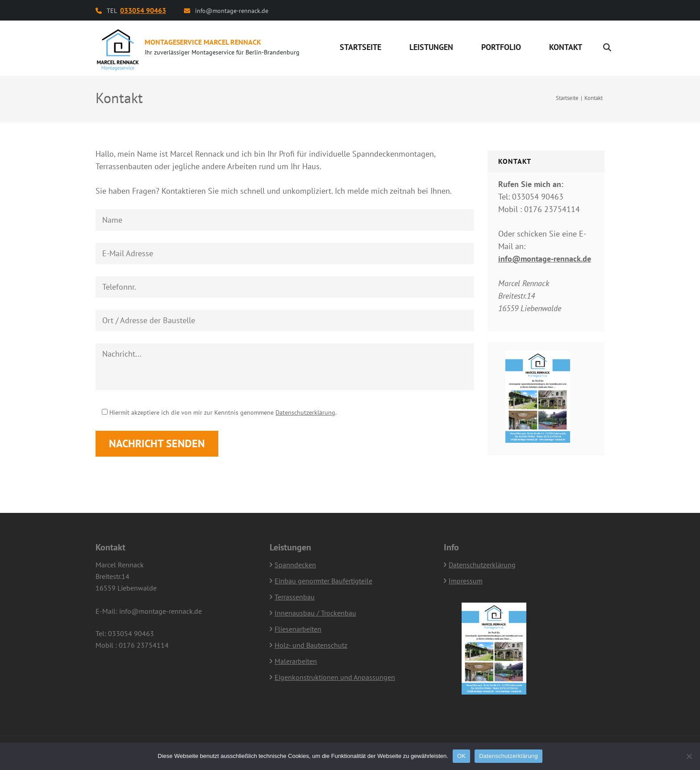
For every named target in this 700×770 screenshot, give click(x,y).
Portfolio (501, 47)
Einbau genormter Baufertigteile (323, 581)
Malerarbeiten (296, 661)
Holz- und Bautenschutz (311, 645)
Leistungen (431, 47)
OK (461, 756)
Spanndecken (295, 565)
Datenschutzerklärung (305, 412)
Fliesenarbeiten (298, 629)
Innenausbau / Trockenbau (315, 613)
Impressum (466, 581)
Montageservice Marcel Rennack (203, 42)
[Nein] (689, 756)
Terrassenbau (295, 597)
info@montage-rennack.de (232, 11)
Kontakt (566, 47)
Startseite (360, 47)
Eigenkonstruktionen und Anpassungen (335, 677)
